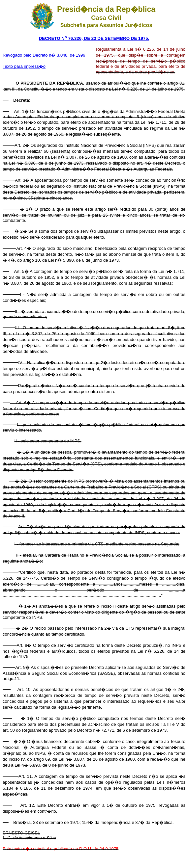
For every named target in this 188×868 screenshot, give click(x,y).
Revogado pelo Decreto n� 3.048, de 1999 (44, 55)
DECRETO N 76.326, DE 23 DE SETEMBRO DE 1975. (94, 38)
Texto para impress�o (24, 66)
